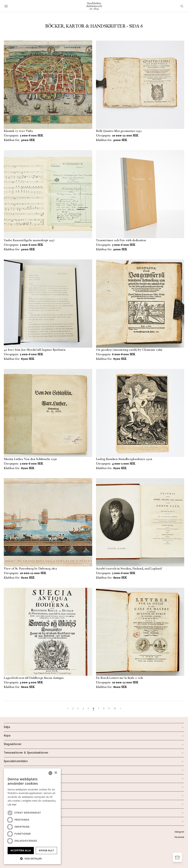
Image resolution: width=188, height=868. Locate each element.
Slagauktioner (94, 744)
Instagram (179, 832)
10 (115, 709)
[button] (32, 859)
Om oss (94, 787)
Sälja (94, 727)
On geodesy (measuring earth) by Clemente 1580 (129, 350)
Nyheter (94, 796)
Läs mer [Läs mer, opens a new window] (12, 805)
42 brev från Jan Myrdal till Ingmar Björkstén (35, 350)
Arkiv (94, 821)
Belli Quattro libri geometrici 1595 (119, 131)
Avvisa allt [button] (46, 850)
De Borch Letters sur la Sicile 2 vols (119, 678)
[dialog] (32, 816)
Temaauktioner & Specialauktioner (94, 753)
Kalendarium (94, 770)
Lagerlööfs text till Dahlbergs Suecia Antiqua (34, 678)
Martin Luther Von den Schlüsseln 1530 (30, 459)
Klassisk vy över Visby (18, 131)
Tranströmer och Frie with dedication (121, 240)
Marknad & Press (94, 804)
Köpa (94, 736)
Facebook (179, 837)
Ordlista (94, 813)
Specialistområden (94, 762)
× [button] (56, 773)
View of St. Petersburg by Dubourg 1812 (31, 569)
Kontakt (94, 779)
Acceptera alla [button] (21, 850)
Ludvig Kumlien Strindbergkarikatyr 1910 (124, 459)
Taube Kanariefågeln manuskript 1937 (29, 240)
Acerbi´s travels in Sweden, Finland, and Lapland (129, 569)
